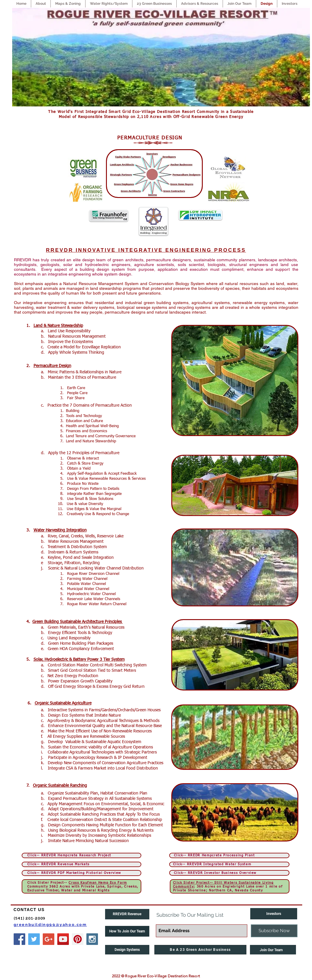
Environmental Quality (85, 726)
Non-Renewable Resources (128, 731)
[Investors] (274, 914)
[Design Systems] (127, 950)
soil (17, 288)
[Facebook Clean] (32, 951)
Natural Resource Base (142, 726)
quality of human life (67, 293)
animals (51, 288)
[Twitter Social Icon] (34, 939)
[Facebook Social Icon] (19, 939)
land (280, 284)
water (292, 284)
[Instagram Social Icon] (92, 939)
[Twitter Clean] (44, 951)
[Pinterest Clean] (56, 951)
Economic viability (86, 747)
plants (28, 288)
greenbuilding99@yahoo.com (50, 925)
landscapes (180, 312)
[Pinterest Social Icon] (78, 939)
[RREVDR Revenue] (127, 914)
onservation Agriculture (125, 763)
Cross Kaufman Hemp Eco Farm (98, 883)
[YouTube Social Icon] (63, 939)
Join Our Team (269, 950)
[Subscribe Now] (274, 931)
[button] (127, 931)
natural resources (241, 284)
